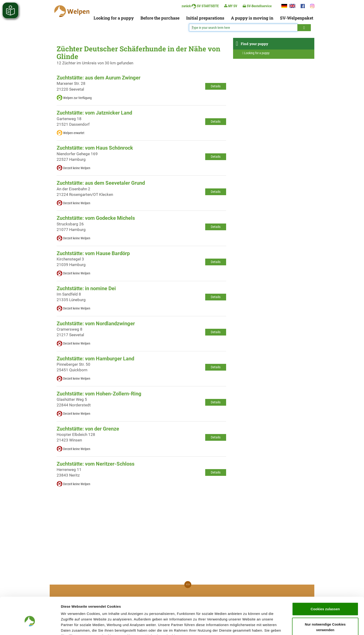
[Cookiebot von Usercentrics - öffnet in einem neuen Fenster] (30, 626)
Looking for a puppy (114, 18)
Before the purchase (160, 18)
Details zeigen (247, 626)
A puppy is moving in (252, 18)
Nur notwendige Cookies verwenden (325, 602)
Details (216, 86)
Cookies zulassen (325, 584)
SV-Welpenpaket (297, 18)
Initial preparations (205, 18)
